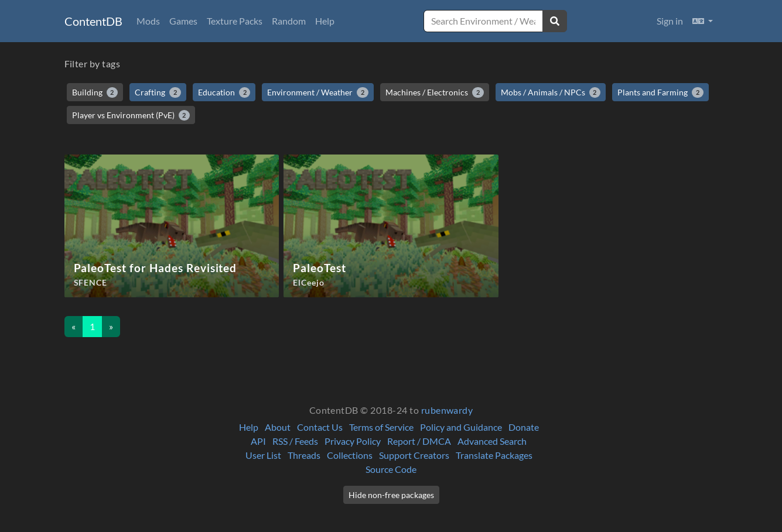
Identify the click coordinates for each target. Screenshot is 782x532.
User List (263, 455)
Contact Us (320, 427)
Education (224, 92)
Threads (304, 455)
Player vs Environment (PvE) (131, 115)
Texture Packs (235, 21)
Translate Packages (494, 455)
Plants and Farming (660, 92)
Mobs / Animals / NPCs (551, 92)
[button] (703, 21)
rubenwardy (447, 410)
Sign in (670, 21)
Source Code (391, 469)
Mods (148, 21)
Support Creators (414, 455)
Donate (524, 427)
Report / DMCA (419, 441)
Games (183, 21)
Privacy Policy (353, 441)
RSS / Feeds (295, 441)
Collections (350, 455)
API (258, 441)
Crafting (158, 92)
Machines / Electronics (435, 92)
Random (289, 21)
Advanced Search (492, 441)
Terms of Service (381, 427)
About (278, 427)
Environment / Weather (318, 92)
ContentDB (93, 21)
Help (325, 21)
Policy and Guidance (461, 427)
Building (95, 92)
